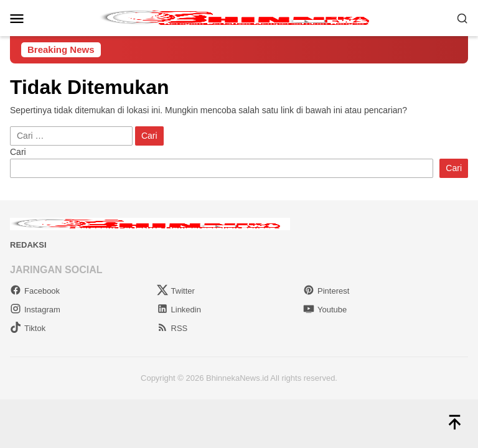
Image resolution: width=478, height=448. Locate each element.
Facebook (35, 291)
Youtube (325, 310)
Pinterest (326, 291)
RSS (172, 328)
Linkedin (179, 310)
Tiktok (28, 328)
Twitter (176, 291)
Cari (18, 152)
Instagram (35, 310)
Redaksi (28, 245)
